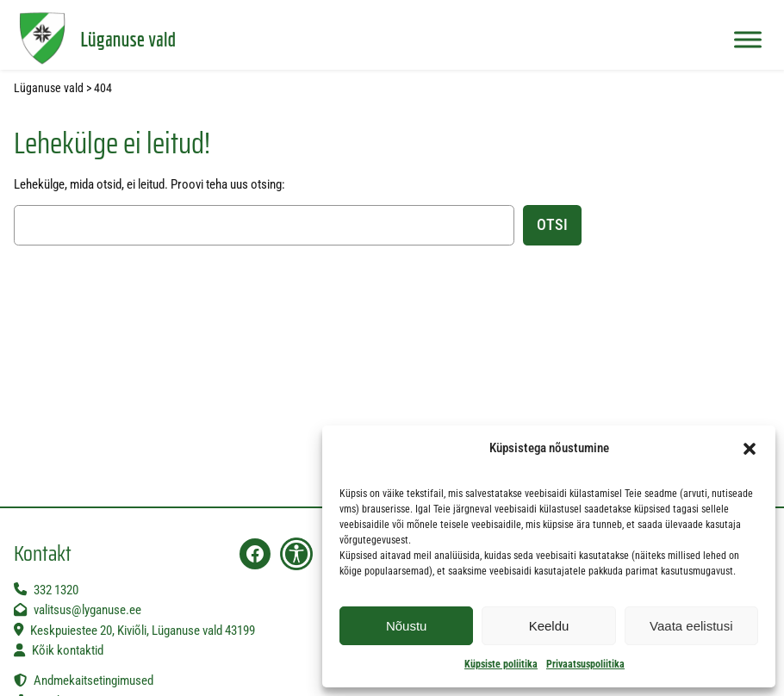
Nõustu (407, 626)
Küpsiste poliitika (501, 664)
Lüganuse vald (128, 39)
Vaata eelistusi (691, 626)
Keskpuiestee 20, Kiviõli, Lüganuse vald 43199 (143, 631)
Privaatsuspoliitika (585, 664)
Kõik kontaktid (68, 650)
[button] (750, 449)
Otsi (552, 225)
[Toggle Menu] (748, 39)
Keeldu (549, 626)
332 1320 (56, 590)
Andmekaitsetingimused (93, 680)
